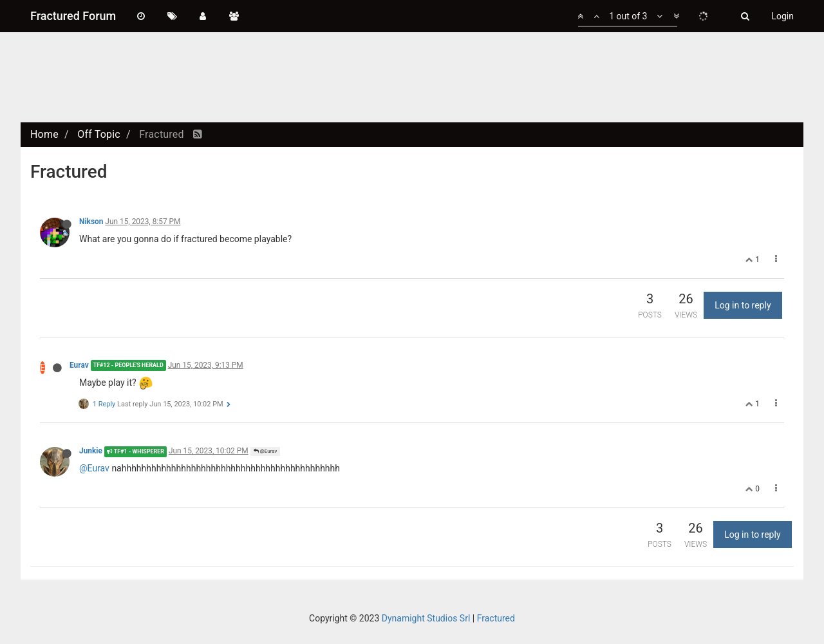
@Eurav (266, 451)
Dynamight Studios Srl (426, 618)
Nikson (91, 222)
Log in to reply (743, 305)
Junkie (91, 451)
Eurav (79, 365)
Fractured (496, 618)
